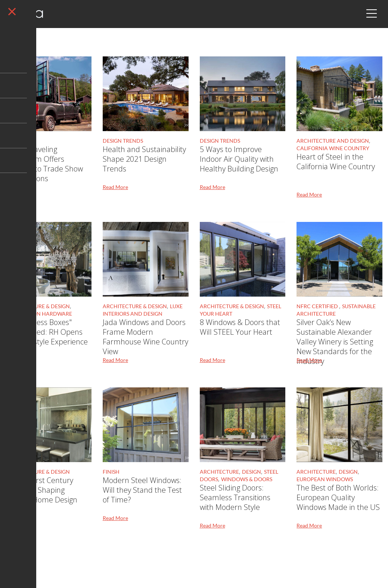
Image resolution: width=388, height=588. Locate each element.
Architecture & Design (38, 306)
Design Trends (123, 141)
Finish (111, 472)
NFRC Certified (318, 306)
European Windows (325, 479)
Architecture (219, 472)
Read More (18, 187)
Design (15, 141)
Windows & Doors (247, 479)
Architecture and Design (333, 141)
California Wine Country (333, 148)
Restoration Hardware (39, 314)
